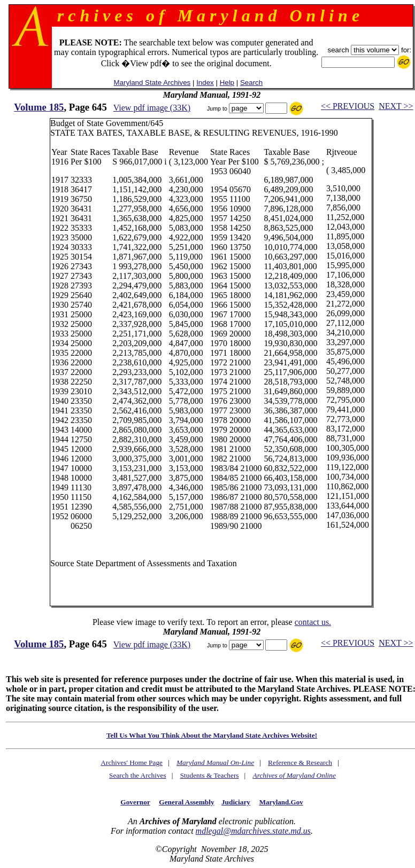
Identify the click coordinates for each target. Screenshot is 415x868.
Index (205, 83)
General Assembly (186, 802)
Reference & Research (300, 763)
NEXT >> (396, 106)
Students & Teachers (210, 775)
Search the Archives (138, 775)
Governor (135, 802)
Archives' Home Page (132, 763)
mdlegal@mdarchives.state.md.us (253, 831)
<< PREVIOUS (348, 106)
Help (227, 83)
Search (251, 83)
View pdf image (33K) (152, 108)
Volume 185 (39, 107)
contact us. (313, 622)
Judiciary (236, 802)
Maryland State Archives (152, 83)
